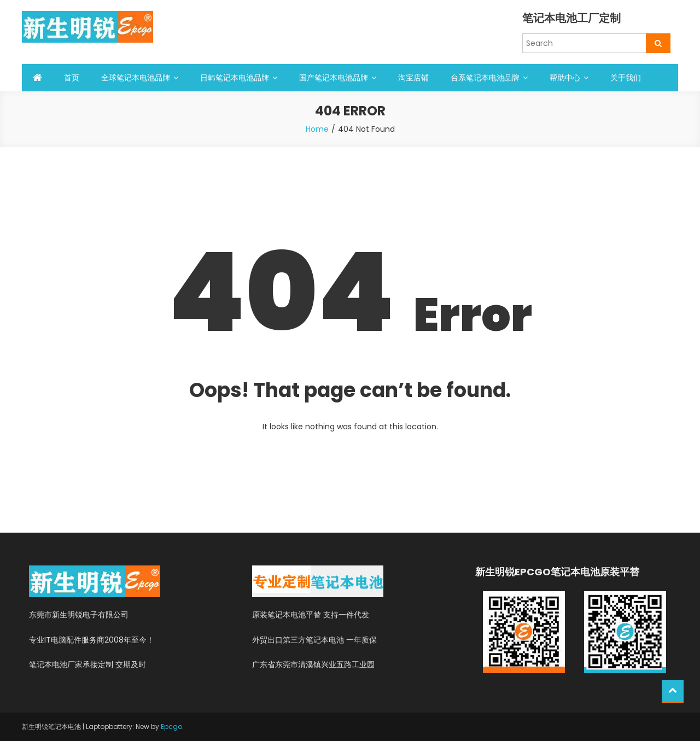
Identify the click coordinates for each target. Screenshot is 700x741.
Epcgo (171, 727)
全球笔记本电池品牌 (136, 78)
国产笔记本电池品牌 (334, 78)
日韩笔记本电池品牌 (235, 78)
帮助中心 (565, 78)
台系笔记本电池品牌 (485, 78)
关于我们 (626, 78)
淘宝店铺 (413, 78)
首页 (72, 78)
